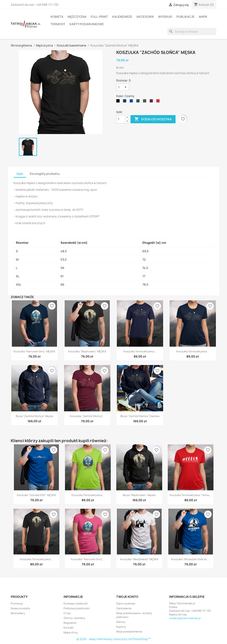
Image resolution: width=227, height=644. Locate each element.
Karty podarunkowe (87, 24)
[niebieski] (132, 102)
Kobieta (57, 17)
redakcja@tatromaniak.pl (185, 618)
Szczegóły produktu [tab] (45, 174)
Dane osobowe (126, 603)
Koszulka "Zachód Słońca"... (87, 416)
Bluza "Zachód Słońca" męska (34, 416)
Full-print (99, 17)
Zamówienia (124, 608)
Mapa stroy (71, 632)
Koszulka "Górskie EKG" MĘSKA (36, 495)
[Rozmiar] (123, 87)
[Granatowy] (125, 102)
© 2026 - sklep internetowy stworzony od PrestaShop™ (113, 639)
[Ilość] (121, 119)
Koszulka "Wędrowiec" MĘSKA (87, 351)
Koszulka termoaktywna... (140, 351)
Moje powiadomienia (129, 631)
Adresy (121, 622)
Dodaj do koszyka (153, 119)
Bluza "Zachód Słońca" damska (140, 416)
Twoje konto (127, 597)
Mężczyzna (77, 17)
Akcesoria (145, 17)
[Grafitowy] (145, 102)
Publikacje (186, 17)
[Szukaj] (192, 32)
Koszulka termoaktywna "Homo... (191, 495)
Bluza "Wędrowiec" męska (139, 495)
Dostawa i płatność (76, 603)
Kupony (121, 627)
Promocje (17, 603)
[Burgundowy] (152, 102)
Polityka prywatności (77, 608)
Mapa (203, 17)
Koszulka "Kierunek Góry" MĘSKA (34, 351)
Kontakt (69, 628)
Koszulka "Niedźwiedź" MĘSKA (139, 559)
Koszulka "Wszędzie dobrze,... (191, 559)
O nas (67, 613)
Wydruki (165, 17)
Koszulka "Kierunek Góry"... (88, 559)
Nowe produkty (20, 608)
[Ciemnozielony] (139, 102)
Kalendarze (122, 17)
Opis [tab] (20, 174)
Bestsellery (18, 613)
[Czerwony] (159, 102)
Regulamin (70, 623)
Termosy (58, 24)
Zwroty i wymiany (74, 618)
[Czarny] (119, 102)
